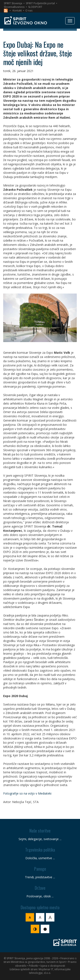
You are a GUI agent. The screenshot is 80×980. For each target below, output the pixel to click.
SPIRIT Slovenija (13, 3)
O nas (29, 10)
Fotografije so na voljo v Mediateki (27, 793)
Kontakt (17, 10)
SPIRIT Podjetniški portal (40, 3)
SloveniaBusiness (14, 7)
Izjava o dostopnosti (53, 966)
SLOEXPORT (35, 7)
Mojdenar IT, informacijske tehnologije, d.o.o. (50, 971)
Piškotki (33, 966)
